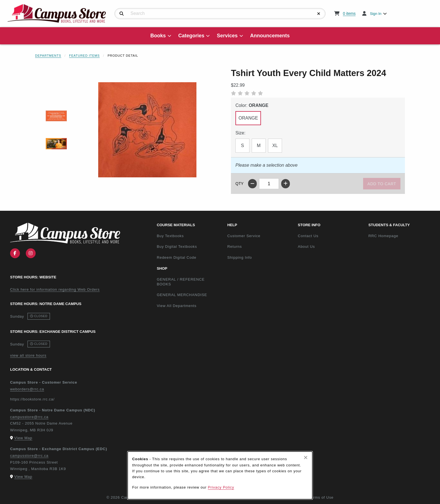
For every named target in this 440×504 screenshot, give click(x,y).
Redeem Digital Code (177, 257)
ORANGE (248, 118)
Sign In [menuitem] (376, 14)
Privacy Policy (221, 487)
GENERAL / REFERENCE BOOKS (181, 282)
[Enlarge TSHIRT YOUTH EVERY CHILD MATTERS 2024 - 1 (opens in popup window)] (56, 116)
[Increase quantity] (286, 184)
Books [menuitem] (158, 36)
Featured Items (84, 56)
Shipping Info (240, 257)
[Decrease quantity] (252, 184)
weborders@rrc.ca (27, 389)
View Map (23, 438)
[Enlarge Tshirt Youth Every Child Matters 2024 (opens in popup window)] (147, 130)
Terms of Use (321, 497)
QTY (240, 184)
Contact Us (308, 236)
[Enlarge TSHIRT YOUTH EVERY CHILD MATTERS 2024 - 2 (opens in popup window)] (56, 144)
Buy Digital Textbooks (177, 247)
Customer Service (244, 236)
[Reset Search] (319, 14)
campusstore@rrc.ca (29, 417)
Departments (48, 56)
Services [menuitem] (227, 36)
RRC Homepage (401, 236)
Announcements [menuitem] (270, 36)
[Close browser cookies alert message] (306, 457)
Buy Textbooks (170, 236)
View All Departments (177, 306)
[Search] (122, 14)
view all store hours (28, 355)
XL (275, 146)
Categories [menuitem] (191, 36)
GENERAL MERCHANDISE (182, 295)
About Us (306, 247)
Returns (235, 247)
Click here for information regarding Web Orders (55, 289)
